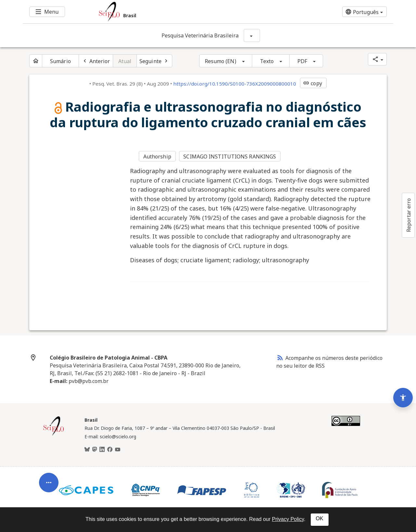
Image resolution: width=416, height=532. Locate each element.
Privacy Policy (288, 519)
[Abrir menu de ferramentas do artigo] (49, 485)
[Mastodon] (95, 450)
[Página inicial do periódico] (36, 61)
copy (312, 83)
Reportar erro (409, 215)
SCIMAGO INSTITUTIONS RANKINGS (230, 157)
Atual (125, 61)
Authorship (157, 157)
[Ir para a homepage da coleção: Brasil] (177, 12)
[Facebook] (110, 450)
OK (320, 518)
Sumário (60, 61)
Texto (267, 61)
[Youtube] (118, 450)
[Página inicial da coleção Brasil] (54, 435)
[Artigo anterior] (96, 61)
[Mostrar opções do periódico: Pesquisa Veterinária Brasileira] (252, 35)
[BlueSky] (87, 450)
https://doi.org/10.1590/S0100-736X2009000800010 (235, 84)
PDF (302, 61)
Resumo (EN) (221, 61)
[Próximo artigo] (154, 61)
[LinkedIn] (102, 450)
